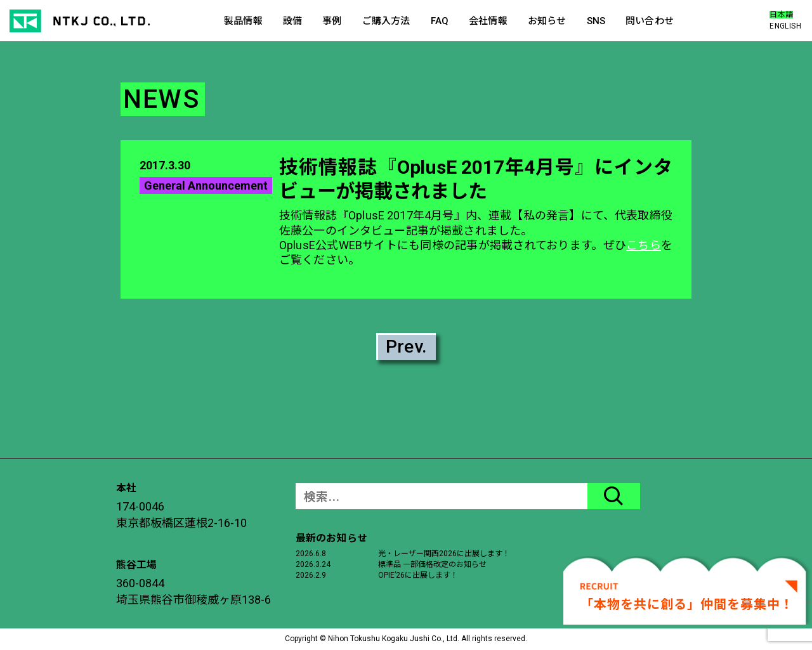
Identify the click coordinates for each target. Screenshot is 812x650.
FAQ (440, 21)
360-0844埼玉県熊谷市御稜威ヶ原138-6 (193, 591)
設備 (292, 21)
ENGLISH (785, 26)
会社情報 (488, 21)
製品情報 (243, 21)
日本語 (781, 15)
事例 (332, 21)
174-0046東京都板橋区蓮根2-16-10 (181, 515)
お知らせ (547, 21)
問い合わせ (650, 21)
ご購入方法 (386, 21)
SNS (596, 21)
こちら (644, 245)
